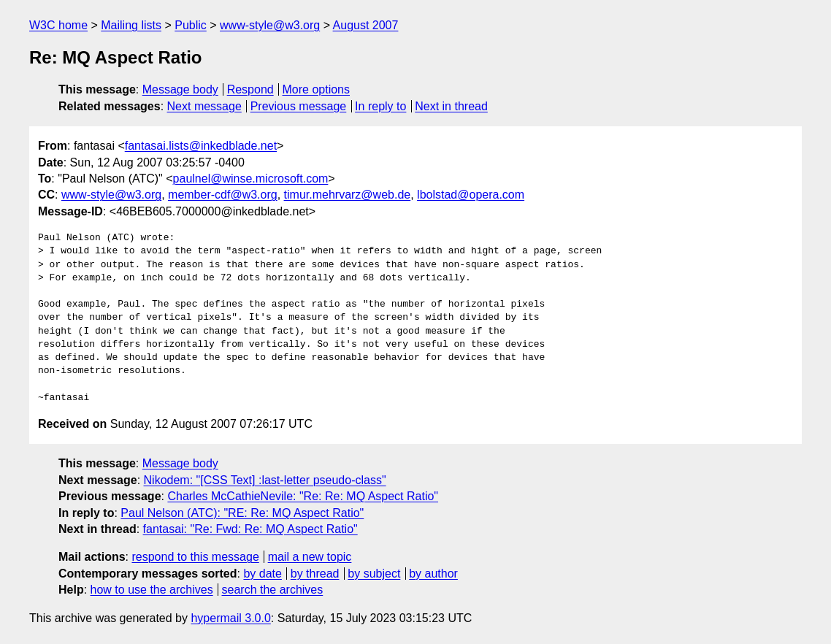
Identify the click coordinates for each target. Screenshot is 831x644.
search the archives (273, 590)
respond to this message (195, 557)
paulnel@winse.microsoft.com (251, 179)
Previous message (299, 106)
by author (433, 574)
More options (317, 89)
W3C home (58, 25)
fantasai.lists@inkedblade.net (201, 146)
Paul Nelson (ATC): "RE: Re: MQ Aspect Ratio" (242, 513)
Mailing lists (131, 25)
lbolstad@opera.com (471, 195)
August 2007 (366, 25)
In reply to (380, 106)
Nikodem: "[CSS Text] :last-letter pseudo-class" (265, 480)
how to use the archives (152, 590)
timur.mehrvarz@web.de (348, 195)
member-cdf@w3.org (223, 195)
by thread (315, 574)
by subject (374, 574)
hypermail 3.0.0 (230, 618)
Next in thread (451, 106)
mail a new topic (310, 557)
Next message (204, 106)
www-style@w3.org (270, 25)
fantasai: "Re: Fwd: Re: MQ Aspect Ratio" (250, 529)
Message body (180, 89)
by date (262, 574)
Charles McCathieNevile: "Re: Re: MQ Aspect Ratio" (303, 496)
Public (191, 25)
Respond (250, 89)
